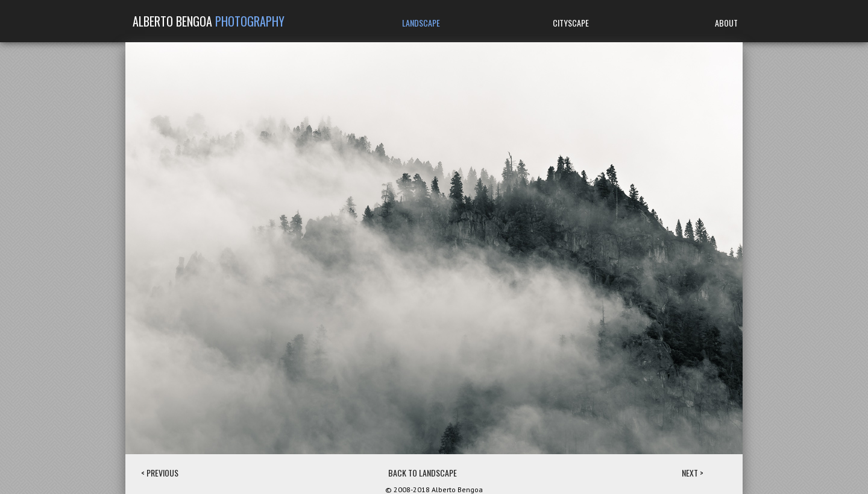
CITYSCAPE (571, 23)
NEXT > (693, 473)
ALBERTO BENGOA (209, 21)
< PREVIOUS (160, 473)
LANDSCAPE (421, 23)
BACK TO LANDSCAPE (423, 473)
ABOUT (726, 23)
